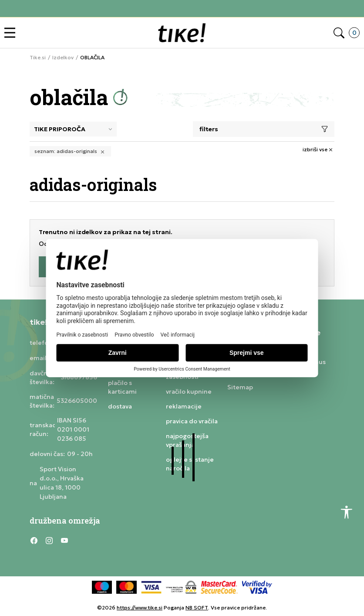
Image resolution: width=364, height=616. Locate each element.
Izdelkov (63, 58)
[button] (12, 33)
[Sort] (73, 129)
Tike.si (38, 58)
